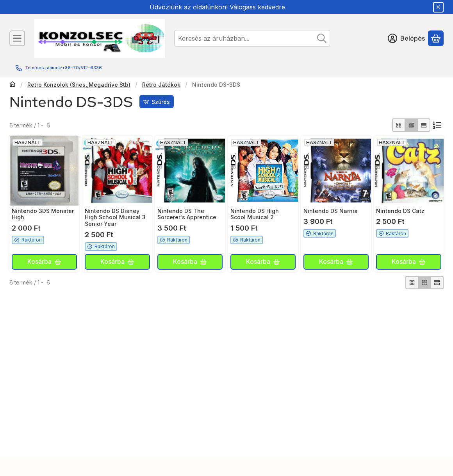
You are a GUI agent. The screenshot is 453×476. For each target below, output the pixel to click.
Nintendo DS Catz (400, 211)
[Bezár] (438, 7)
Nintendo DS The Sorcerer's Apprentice (187, 214)
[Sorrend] (437, 125)
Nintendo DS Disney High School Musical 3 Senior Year (115, 217)
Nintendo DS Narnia (331, 211)
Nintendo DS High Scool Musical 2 (255, 214)
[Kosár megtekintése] (436, 38)
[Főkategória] (12, 85)
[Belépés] (406, 38)
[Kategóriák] (17, 38)
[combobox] (252, 38)
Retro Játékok (161, 85)
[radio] (399, 125)
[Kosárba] (44, 262)
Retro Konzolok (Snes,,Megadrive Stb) (79, 85)
